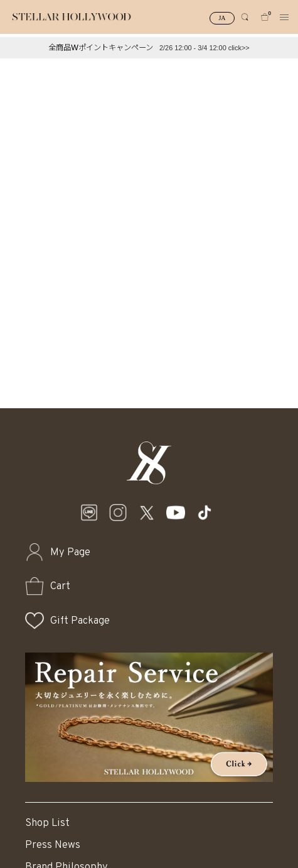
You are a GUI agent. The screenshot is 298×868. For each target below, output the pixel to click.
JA (222, 18)
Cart (60, 586)
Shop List (47, 823)
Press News (53, 845)
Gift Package (80, 621)
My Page (70, 552)
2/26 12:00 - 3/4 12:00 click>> (205, 48)
